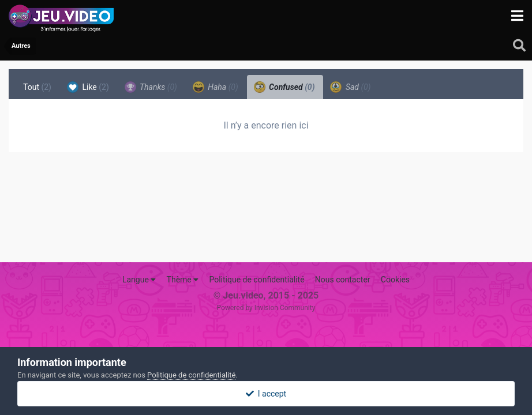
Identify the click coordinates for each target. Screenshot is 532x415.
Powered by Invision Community (266, 308)
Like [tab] (88, 87)
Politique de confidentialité (256, 280)
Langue (139, 280)
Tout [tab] (37, 87)
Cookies (395, 280)
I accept (266, 394)
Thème (183, 280)
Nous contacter (343, 280)
